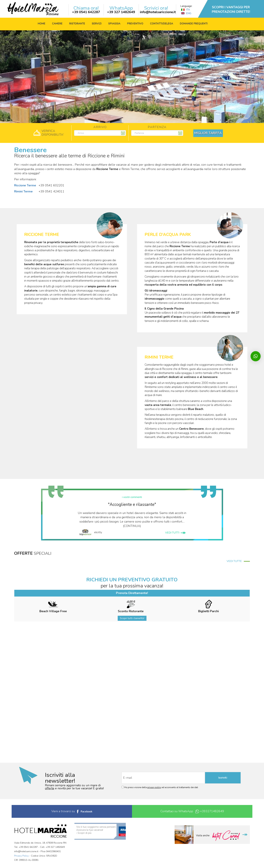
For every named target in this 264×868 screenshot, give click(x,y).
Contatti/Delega (162, 24)
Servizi (97, 24)
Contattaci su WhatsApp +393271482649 (192, 811)
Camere (57, 24)
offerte (50, 788)
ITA (186, 10)
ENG (186, 13)
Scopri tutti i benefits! (132, 618)
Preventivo (135, 24)
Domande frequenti (194, 24)
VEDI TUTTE (238, 561)
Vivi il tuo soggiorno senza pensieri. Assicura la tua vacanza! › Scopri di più (96, 830)
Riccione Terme (25, 185)
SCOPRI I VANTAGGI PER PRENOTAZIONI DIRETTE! (231, 10)
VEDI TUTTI (175, 533)
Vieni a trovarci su (72, 811)
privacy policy (154, 787)
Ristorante (77, 24)
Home (42, 24)
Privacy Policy (21, 856)
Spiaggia (114, 24)
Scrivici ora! (156, 8)
